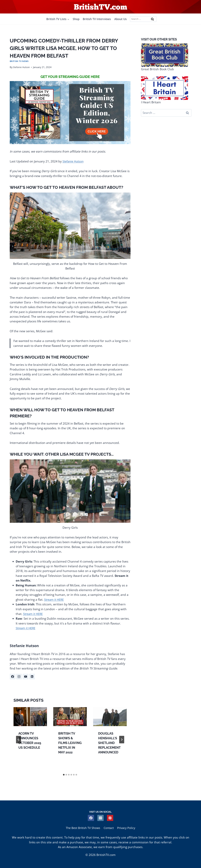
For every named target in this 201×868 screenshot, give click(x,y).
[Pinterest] (110, 818)
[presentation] (30, 717)
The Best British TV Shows (82, 828)
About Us (121, 19)
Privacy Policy (127, 828)
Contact (109, 828)
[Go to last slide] (19, 740)
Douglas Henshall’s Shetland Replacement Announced (109, 743)
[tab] (64, 775)
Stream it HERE (55, 600)
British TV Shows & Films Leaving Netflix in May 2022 (70, 743)
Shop (76, 19)
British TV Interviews (97, 19)
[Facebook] (91, 818)
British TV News (19, 61)
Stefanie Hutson (22, 67)
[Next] (122, 740)
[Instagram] (100, 818)
